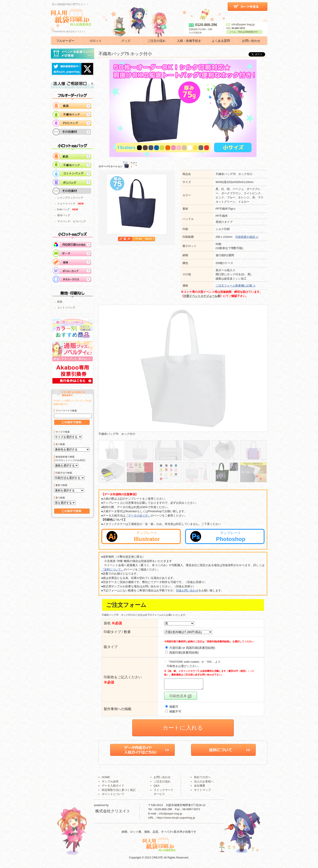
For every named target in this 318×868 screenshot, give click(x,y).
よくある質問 (221, 41)
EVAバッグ (63, 209)
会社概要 (200, 788)
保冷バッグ (64, 215)
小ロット (96, 41)
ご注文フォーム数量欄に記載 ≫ (236, 286)
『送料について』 (113, 569)
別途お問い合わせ (187, 590)
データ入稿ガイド (113, 788)
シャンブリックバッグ (70, 198)
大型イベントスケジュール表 (202, 296)
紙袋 (60, 302)
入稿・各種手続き (189, 41)
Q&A (157, 788)
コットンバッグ (66, 308)
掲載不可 (173, 713)
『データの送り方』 (138, 516)
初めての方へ (202, 779)
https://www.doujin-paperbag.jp (176, 820)
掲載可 (172, 709)
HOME (106, 779)
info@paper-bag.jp (240, 24)
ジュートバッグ (66, 204)
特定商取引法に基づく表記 (119, 792)
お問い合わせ (251, 41)
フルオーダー (65, 41)
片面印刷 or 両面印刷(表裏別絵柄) (190, 648)
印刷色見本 (180, 698)
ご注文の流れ (157, 41)
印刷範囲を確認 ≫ (247, 237)
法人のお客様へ (204, 783)
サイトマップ (202, 792)
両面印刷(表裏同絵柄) (182, 653)
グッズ (126, 41)
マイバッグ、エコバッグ (71, 221)
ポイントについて (113, 796)
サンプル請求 (110, 783)
